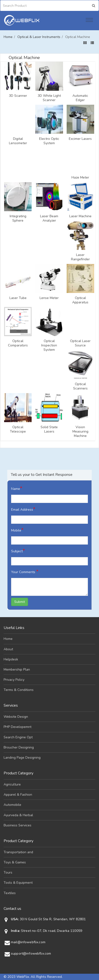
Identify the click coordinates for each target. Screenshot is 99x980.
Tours (8, 872)
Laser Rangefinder (80, 257)
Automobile (12, 805)
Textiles (10, 893)
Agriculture (12, 784)
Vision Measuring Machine (80, 432)
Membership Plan (17, 670)
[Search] (24, 6)
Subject (18, 551)
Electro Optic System (49, 141)
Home (8, 37)
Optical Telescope (18, 429)
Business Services (18, 825)
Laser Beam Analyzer (49, 218)
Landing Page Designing (22, 758)
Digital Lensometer (18, 141)
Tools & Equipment (18, 883)
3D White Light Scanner (49, 98)
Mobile (17, 530)
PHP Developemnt (18, 727)
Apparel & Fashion (18, 795)
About (8, 649)
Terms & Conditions (19, 690)
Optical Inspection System (49, 345)
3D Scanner (18, 96)
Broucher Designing (19, 747)
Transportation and (18, 852)
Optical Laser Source (80, 343)
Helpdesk (11, 659)
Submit (20, 602)
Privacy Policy (14, 680)
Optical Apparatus (80, 300)
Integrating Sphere (18, 218)
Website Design (16, 717)
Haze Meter (80, 178)
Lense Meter (49, 298)
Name (17, 488)
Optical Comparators (18, 343)
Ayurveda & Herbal (18, 815)
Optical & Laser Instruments (39, 37)
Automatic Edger (80, 98)
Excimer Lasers (80, 139)
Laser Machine (80, 216)
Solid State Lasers (49, 429)
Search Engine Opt (18, 737)
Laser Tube (18, 298)
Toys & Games (15, 862)
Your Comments (25, 572)
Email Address (23, 509)
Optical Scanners (80, 386)
